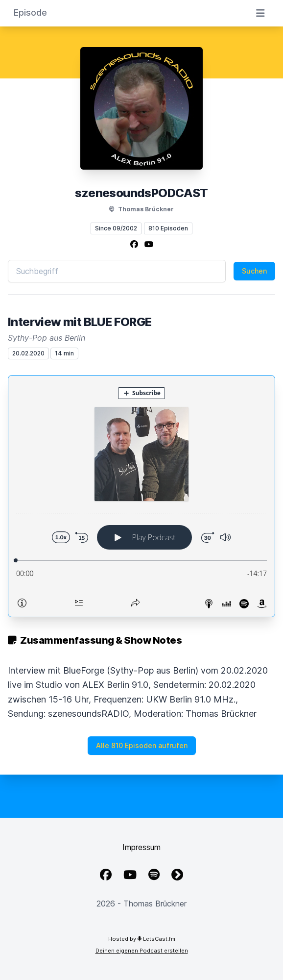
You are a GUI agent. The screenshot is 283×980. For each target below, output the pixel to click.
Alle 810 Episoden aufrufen (142, 745)
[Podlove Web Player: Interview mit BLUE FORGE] (141, 496)
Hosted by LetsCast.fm (142, 939)
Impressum (141, 847)
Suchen (254, 271)
